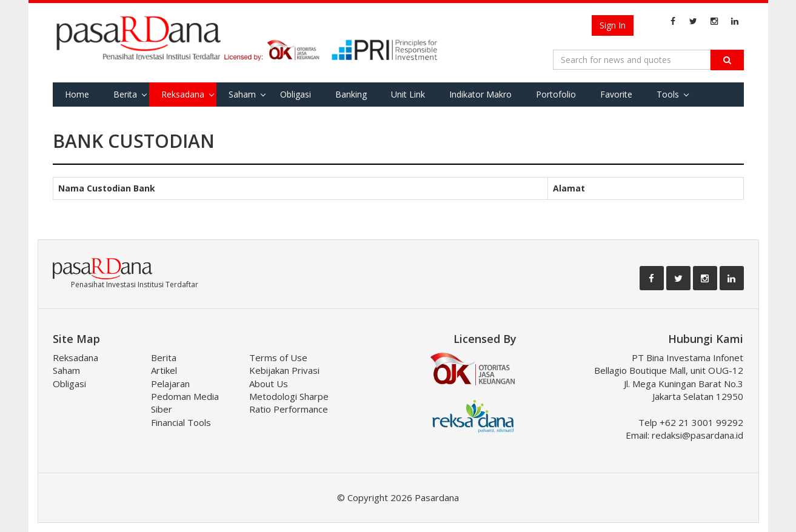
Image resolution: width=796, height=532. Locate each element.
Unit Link (408, 94)
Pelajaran (170, 384)
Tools (668, 94)
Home (77, 94)
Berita (125, 94)
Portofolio (556, 94)
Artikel (164, 370)
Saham (242, 94)
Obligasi (296, 94)
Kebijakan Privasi (284, 370)
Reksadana (183, 94)
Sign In (613, 25)
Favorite (616, 94)
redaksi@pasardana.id (697, 435)
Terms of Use (278, 357)
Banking (351, 94)
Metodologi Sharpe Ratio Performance (289, 403)
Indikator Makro (480, 94)
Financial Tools (181, 422)
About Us (269, 384)
